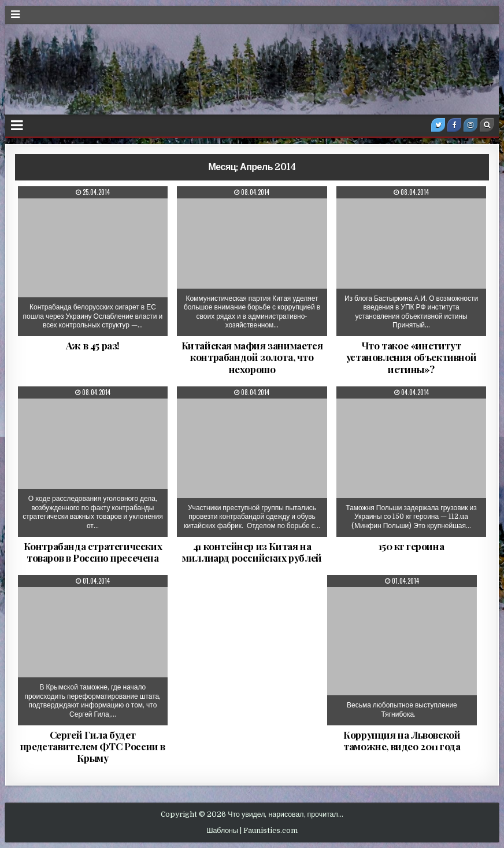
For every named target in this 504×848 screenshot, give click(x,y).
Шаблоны (222, 831)
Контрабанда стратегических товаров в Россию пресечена (93, 552)
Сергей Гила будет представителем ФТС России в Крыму (93, 746)
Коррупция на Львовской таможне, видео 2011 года (402, 740)
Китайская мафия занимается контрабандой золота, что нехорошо (252, 357)
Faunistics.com (270, 831)
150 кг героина (411, 546)
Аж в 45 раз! (93, 345)
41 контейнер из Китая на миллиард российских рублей (252, 552)
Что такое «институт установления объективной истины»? (411, 357)
